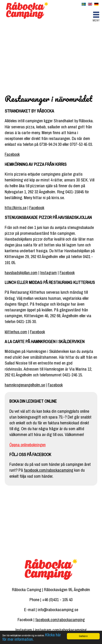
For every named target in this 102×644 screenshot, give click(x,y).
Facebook (12, 154)
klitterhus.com (16, 332)
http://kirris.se (16, 208)
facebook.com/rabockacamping (49, 470)
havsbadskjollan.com (21, 273)
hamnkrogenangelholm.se (25, 385)
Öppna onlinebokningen (27, 445)
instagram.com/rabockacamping (61, 630)
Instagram (49, 273)
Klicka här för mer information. (32, 637)
